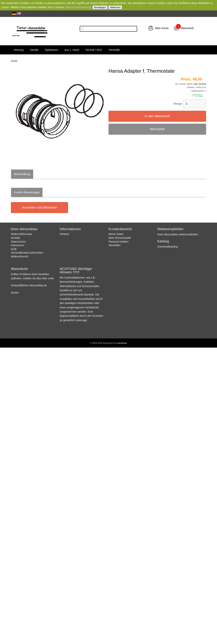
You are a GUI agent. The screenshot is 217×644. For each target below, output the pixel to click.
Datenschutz (18, 242)
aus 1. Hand (72, 50)
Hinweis (64, 234)
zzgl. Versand (200, 84)
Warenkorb (187, 28)
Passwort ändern (119, 242)
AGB (14, 249)
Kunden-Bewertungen (27, 192)
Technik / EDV (94, 50)
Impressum (17, 245)
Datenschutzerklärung (78, 7)
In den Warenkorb (157, 116)
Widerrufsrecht (20, 256)
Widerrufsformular (21, 234)
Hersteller (114, 50)
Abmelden (115, 245)
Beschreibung (22, 174)
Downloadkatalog (168, 247)
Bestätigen (100, 7)
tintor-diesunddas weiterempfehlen (178, 234)
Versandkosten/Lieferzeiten (27, 253)
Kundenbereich (120, 229)
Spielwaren (51, 50)
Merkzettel (157, 129)
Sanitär (34, 50)
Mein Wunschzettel (120, 238)
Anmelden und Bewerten (39, 207)
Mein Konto (162, 28)
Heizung (19, 50)
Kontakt (15, 238)
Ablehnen (115, 7)
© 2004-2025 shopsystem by (108, 343)
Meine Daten (116, 234)
